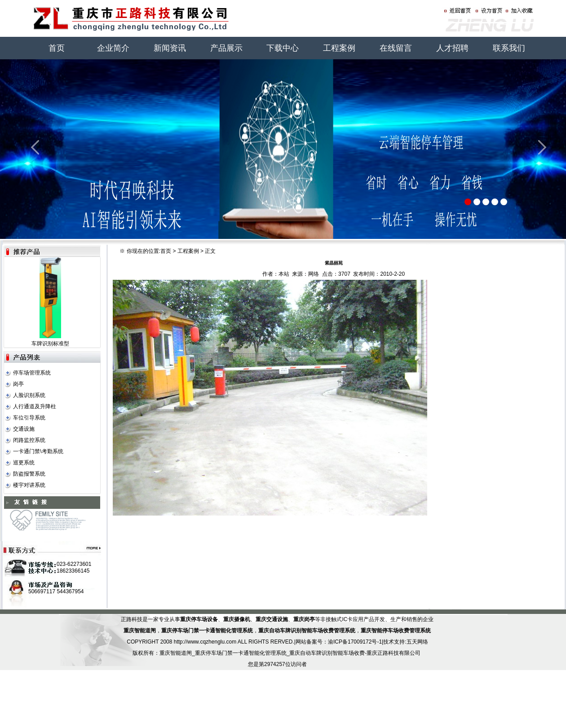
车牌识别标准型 (50, 344)
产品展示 (226, 48)
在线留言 (396, 48)
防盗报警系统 (29, 474)
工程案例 (339, 48)
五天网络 (417, 642)
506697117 (42, 591)
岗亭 (18, 384)
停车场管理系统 (32, 373)
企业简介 (113, 48)
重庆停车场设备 (199, 619)
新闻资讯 (170, 48)
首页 (57, 48)
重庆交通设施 (272, 619)
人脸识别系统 (29, 395)
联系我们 (509, 48)
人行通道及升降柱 (35, 406)
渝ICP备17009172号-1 (355, 642)
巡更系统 (24, 463)
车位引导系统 (29, 418)
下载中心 (283, 48)
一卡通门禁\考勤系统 (38, 451)
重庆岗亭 (304, 619)
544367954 (70, 591)
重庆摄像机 (237, 619)
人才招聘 (452, 48)
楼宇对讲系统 (29, 485)
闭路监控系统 (29, 440)
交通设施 (24, 429)
